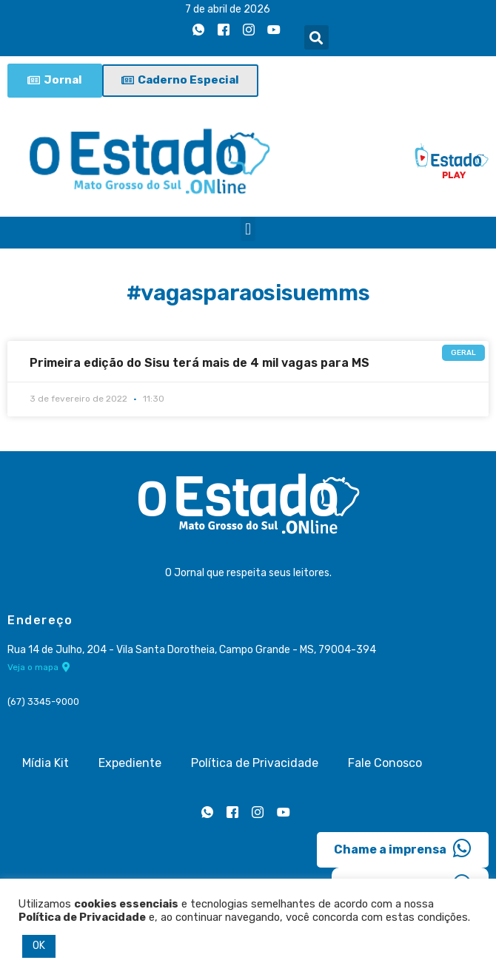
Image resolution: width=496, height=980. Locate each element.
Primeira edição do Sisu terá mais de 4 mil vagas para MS (200, 363)
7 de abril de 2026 (228, 9)
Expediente (130, 763)
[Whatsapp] (198, 30)
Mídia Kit (46, 763)
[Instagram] (249, 30)
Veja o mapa (39, 667)
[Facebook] (224, 30)
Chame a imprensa (403, 848)
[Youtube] (274, 30)
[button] (316, 37)
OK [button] (39, 946)
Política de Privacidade (255, 763)
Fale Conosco (385, 763)
